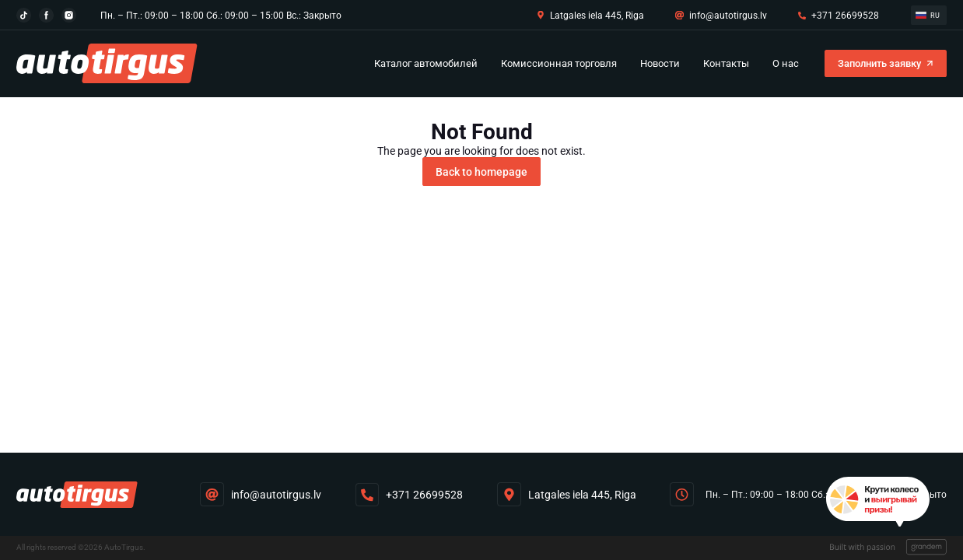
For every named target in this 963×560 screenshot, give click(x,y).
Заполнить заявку (879, 63)
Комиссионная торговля (559, 63)
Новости (660, 63)
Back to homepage (481, 172)
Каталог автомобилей (426, 63)
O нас (786, 63)
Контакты (726, 63)
